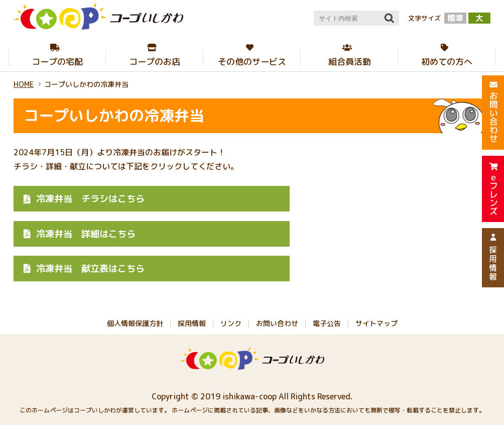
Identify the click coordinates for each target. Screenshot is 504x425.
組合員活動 (350, 62)
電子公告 (327, 323)
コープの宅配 (57, 62)
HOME (24, 84)
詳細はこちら (86, 234)
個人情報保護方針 (135, 323)
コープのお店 (155, 62)
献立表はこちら (90, 269)
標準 (455, 18)
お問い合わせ (277, 323)
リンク (231, 323)
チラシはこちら (90, 199)
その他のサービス (252, 62)
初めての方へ (447, 62)
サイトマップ (376, 323)
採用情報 (192, 323)
